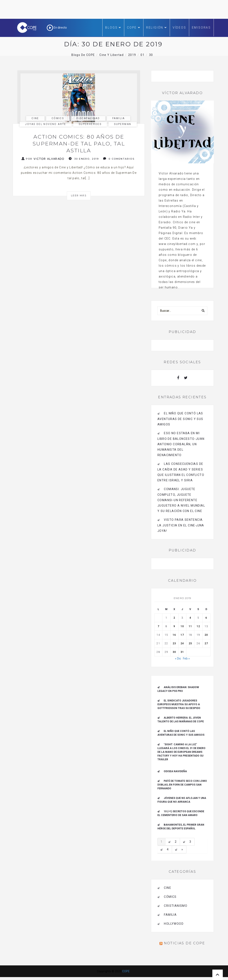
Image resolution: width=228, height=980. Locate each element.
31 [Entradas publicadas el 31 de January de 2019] (182, 652)
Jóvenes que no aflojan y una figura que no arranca (182, 800)
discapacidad (88, 118)
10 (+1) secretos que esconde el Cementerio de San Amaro (181, 813)
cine (35, 118)
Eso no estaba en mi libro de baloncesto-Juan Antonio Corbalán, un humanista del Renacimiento (181, 444)
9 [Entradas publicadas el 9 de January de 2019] (174, 626)
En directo (57, 28)
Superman (123, 124)
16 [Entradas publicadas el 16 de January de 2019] (174, 635)
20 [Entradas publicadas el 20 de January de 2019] (206, 635)
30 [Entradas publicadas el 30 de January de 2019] (174, 652)
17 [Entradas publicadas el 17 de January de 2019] (182, 635)
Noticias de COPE (185, 943)
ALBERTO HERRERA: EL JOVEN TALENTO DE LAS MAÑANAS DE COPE (181, 720)
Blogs (113, 28)
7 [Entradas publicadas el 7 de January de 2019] (158, 626)
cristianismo (176, 906)
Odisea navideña (175, 771)
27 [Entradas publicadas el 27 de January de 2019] (206, 643)
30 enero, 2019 (84, 159)
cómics (58, 118)
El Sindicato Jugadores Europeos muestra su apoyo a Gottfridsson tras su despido (179, 704)
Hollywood (174, 924)
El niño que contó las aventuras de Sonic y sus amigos (180, 419)
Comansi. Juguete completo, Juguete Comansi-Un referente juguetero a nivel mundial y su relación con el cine (181, 500)
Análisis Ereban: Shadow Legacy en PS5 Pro (178, 689)
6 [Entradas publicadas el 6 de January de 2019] (206, 618)
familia (119, 118)
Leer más (79, 195)
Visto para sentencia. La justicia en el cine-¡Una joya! (181, 525)
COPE (134, 28)
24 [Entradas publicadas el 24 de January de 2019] (182, 643)
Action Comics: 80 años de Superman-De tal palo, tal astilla (79, 144)
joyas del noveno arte (46, 124)
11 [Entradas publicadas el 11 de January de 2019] (190, 626)
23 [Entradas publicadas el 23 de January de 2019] (174, 643)
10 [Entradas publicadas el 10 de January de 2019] (182, 626)
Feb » (186, 658)
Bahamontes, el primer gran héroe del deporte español (181, 827)
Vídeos (179, 28)
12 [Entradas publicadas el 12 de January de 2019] (198, 626)
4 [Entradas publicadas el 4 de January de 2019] (190, 618)
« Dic (178, 658)
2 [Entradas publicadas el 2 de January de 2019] (174, 618)
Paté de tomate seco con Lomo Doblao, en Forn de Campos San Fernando (182, 785)
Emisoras (201, 28)
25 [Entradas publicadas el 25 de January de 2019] (190, 643)
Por (43, 159)
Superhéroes (90, 124)
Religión (157, 28)
